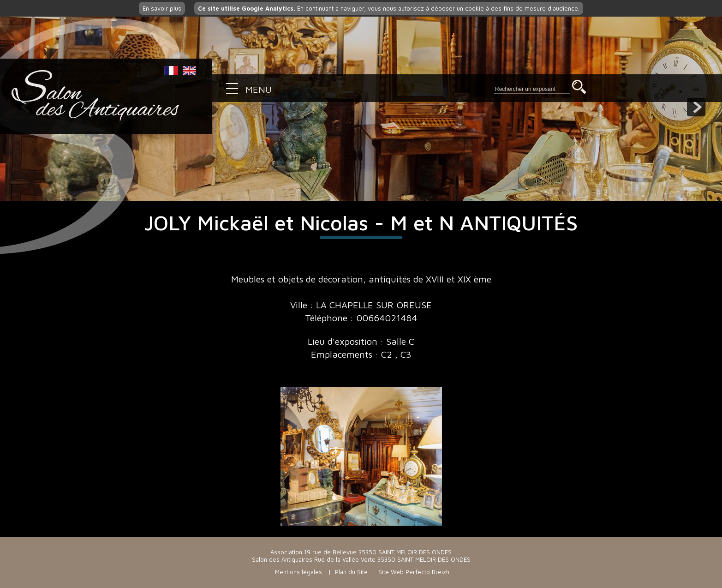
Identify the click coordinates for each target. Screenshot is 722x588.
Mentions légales (298, 572)
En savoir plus (162, 8)
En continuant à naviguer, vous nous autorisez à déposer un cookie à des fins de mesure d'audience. (389, 8)
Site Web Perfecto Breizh (414, 572)
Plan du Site (351, 572)
